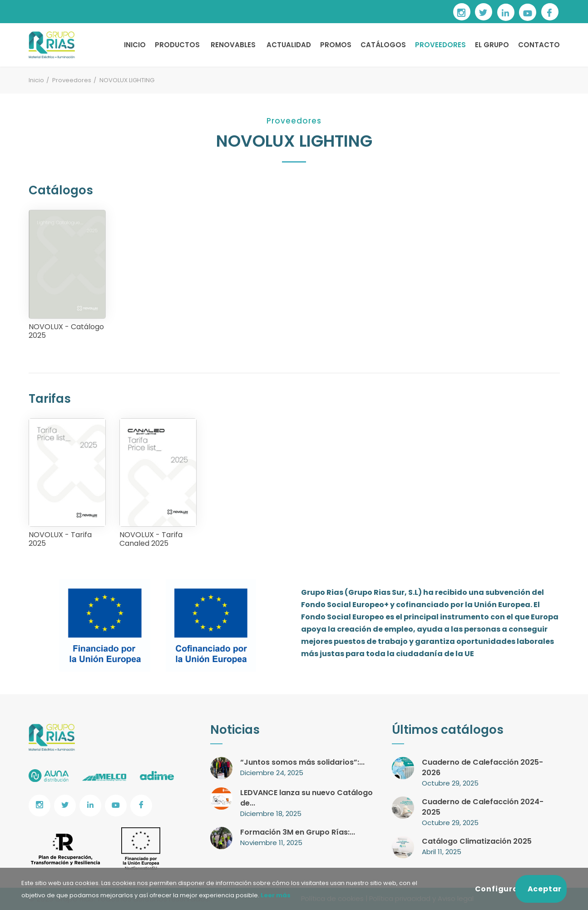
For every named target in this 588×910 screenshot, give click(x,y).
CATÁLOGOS (383, 45)
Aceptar (545, 889)
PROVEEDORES (440, 45)
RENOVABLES (233, 45)
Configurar (495, 889)
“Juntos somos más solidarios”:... (302, 762)
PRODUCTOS (177, 45)
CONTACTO (539, 45)
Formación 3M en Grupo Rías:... (298, 832)
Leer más (275, 895)
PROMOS (336, 45)
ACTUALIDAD (289, 45)
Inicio (36, 80)
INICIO (135, 45)
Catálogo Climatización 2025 (477, 841)
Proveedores (72, 80)
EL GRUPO (492, 45)
